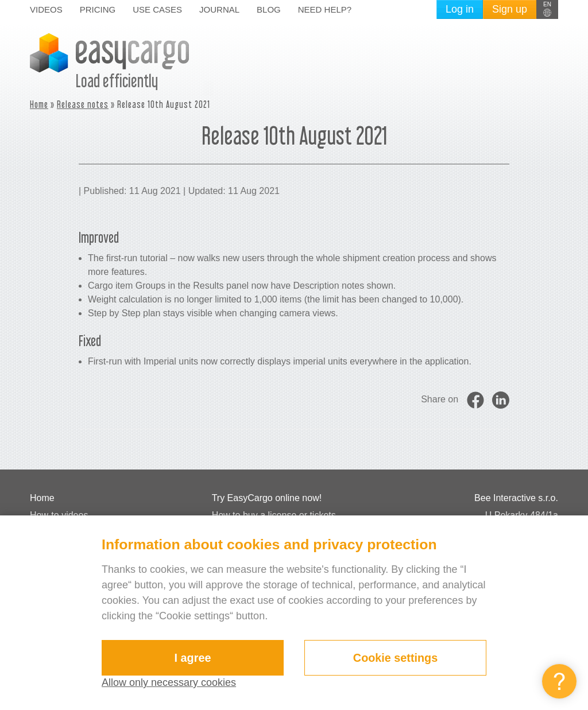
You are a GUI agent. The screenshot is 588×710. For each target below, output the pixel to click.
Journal (219, 9)
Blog (269, 9)
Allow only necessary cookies (169, 682)
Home (39, 104)
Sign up (510, 9)
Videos (46, 9)
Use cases (157, 9)
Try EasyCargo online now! (267, 498)
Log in (460, 9)
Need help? (325, 9)
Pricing (98, 9)
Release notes (83, 104)
